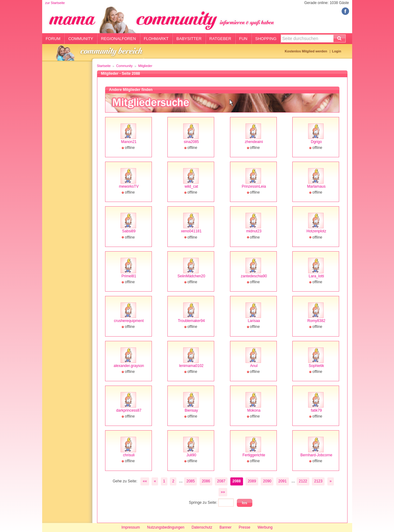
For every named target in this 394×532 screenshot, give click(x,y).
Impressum (131, 527)
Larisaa (254, 321)
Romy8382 (316, 321)
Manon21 (129, 142)
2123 (319, 481)
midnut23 (254, 231)
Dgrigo (316, 142)
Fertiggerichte (254, 455)
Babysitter (189, 39)
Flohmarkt (156, 39)
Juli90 (191, 455)
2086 (206, 481)
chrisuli (129, 455)
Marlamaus (316, 186)
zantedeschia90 (254, 276)
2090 (267, 481)
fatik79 (316, 410)
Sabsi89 (129, 231)
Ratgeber (220, 39)
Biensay (191, 410)
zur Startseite (55, 3)
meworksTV (129, 186)
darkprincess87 (129, 410)
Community (81, 39)
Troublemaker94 (191, 321)
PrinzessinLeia (254, 186)
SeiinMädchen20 (191, 276)
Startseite (104, 66)
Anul (254, 366)
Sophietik (316, 366)
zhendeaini (254, 142)
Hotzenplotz (316, 231)
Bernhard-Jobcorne (316, 455)
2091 (283, 481)
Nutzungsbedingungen (166, 527)
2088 (237, 481)
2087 (221, 481)
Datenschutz (202, 527)
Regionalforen (119, 39)
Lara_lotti (316, 276)
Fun (243, 39)
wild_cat (191, 186)
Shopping (266, 39)
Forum (53, 39)
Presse (244, 527)
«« (145, 481)
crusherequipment (129, 321)
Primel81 (129, 276)
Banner (226, 527)
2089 (252, 481)
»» (223, 492)
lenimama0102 (191, 366)
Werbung (265, 527)
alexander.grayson (129, 366)
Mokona (254, 410)
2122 (303, 481)
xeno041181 (191, 231)
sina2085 (191, 142)
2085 (190, 481)
